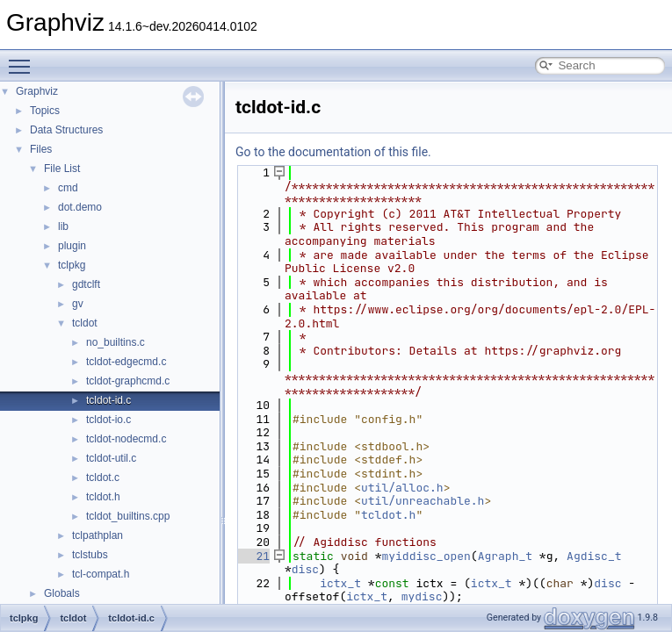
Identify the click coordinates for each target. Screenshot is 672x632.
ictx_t (340, 583)
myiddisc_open (426, 556)
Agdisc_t (594, 556)
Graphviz (37, 91)
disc (305, 569)
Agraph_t (505, 556)
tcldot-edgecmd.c (126, 362)
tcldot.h (103, 497)
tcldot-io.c (108, 420)
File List (62, 169)
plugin (72, 246)
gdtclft (86, 284)
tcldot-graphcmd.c (128, 381)
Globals (62, 593)
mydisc (422, 596)
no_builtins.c (116, 342)
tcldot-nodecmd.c (126, 439)
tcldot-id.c (108, 400)
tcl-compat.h (101, 574)
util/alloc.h (402, 488)
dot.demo (80, 207)
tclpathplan (98, 535)
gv (78, 304)
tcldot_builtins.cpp (128, 516)
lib (63, 226)
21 (253, 556)
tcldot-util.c (111, 458)
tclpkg (72, 265)
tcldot (85, 323)
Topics (45, 111)
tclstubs (90, 555)
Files (41, 149)
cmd (68, 188)
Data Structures (66, 130)
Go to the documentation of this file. (333, 152)
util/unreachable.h (423, 501)
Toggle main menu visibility (24, 59)
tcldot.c (103, 478)
